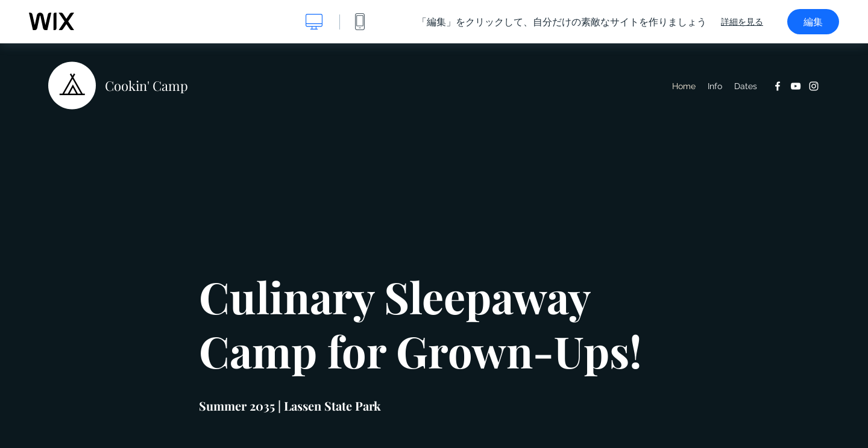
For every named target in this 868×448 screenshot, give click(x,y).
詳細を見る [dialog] (742, 22)
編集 (813, 22)
